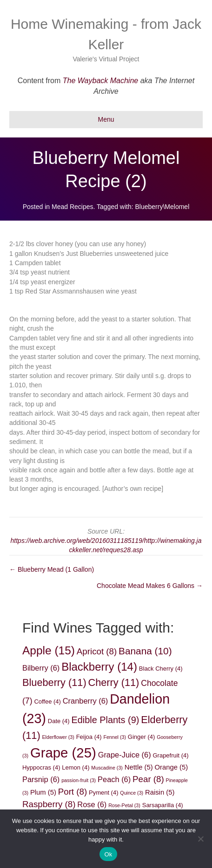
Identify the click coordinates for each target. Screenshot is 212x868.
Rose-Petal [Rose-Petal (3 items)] (124, 805)
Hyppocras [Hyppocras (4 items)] (41, 767)
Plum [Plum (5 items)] (43, 792)
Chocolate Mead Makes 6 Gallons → (150, 586)
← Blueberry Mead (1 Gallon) (52, 569)
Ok (108, 854)
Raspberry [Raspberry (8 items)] (49, 804)
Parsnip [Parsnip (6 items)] (41, 779)
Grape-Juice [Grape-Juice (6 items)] (125, 755)
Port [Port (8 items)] (73, 792)
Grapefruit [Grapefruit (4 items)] (171, 755)
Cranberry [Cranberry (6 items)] (86, 701)
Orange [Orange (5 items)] (172, 767)
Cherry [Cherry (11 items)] (114, 682)
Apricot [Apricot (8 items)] (97, 651)
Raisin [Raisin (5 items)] (160, 792)
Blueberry (149, 207)
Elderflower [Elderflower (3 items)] (58, 737)
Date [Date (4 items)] (59, 721)
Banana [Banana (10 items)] (145, 651)
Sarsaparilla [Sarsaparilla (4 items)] (163, 805)
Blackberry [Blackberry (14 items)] (99, 667)
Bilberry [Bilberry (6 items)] (41, 668)
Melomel (177, 207)
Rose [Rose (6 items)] (92, 804)
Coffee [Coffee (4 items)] (47, 702)
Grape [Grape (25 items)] (63, 753)
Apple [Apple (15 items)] (49, 650)
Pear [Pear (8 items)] (148, 779)
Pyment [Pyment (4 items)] (103, 793)
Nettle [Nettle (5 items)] (139, 767)
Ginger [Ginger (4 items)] (141, 737)
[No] (200, 839)
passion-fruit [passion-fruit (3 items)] (79, 780)
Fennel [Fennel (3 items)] (115, 737)
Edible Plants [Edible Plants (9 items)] (106, 720)
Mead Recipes (73, 207)
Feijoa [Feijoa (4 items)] (89, 737)
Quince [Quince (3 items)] (132, 793)
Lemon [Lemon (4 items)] (76, 767)
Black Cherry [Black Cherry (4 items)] (161, 669)
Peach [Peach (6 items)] (114, 779)
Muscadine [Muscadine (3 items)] (107, 768)
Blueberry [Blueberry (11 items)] (54, 682)
